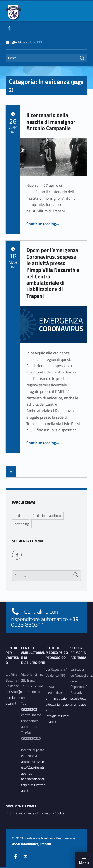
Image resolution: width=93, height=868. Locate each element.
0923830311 (31, 709)
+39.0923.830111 (27, 42)
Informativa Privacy (20, 813)
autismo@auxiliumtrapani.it (13, 697)
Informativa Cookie (51, 813)
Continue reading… (43, 224)
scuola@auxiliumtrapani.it (78, 704)
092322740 (36, 686)
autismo (20, 516)
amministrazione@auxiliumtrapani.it (57, 704)
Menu (84, 863)
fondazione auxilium (47, 516)
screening (22, 524)
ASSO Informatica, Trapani (32, 844)
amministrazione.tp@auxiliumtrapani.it (33, 767)
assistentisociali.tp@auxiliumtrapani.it (33, 785)
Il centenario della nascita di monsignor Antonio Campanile (51, 122)
